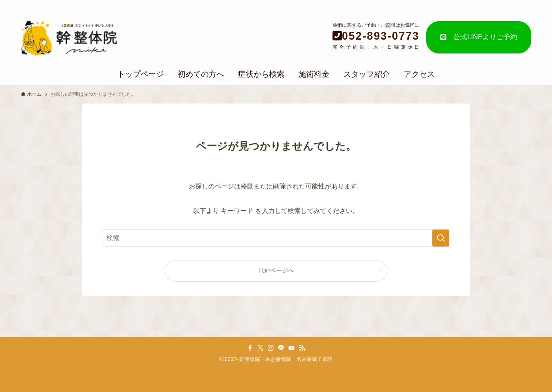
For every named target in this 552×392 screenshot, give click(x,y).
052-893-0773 (381, 36)
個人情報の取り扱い (498, 5)
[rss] (302, 348)
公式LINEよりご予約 (479, 37)
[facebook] (250, 348)
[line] (281, 348)
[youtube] (292, 348)
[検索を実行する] (441, 238)
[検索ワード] (276, 238)
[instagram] (271, 348)
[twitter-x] (260, 348)
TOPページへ (276, 271)
